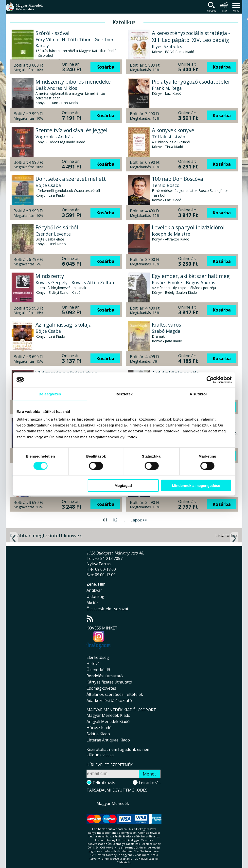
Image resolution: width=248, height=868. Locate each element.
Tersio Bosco (166, 185)
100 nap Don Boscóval (178, 179)
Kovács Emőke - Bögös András (184, 282)
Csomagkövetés (101, 688)
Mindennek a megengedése (196, 486)
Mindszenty (50, 276)
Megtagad (123, 486)
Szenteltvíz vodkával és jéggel (71, 130)
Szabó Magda (166, 331)
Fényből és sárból (57, 227)
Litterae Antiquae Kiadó (108, 740)
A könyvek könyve (173, 130)
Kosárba (105, 67)
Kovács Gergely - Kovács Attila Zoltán (75, 282)
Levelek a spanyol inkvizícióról (188, 227)
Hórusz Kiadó (99, 728)
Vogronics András (54, 137)
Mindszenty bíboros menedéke (73, 82)
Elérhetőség (98, 657)
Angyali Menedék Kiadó (108, 721)
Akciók (93, 603)
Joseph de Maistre (171, 234)
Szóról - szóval (53, 33)
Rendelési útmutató (105, 676)
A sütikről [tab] (198, 394)
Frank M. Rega (167, 88)
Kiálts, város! (167, 325)
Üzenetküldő (98, 670)
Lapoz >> (139, 520)
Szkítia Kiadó (98, 734)
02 (115, 520)
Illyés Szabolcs (167, 46)
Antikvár (94, 590)
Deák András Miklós (56, 88)
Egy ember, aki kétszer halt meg (191, 276)
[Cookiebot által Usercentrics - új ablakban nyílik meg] (210, 380)
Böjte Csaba (48, 185)
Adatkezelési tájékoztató (109, 701)
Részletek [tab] (124, 394)
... (125, 520)
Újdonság (95, 596)
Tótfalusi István (168, 137)
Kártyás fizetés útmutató (109, 682)
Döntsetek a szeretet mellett (71, 179)
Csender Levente (53, 234)
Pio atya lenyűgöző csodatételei (191, 82)
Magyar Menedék (113, 803)
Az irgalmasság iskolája (64, 325)
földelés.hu (124, 862)
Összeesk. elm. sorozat (107, 609)
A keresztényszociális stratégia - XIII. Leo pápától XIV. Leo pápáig (191, 37)
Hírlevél (94, 664)
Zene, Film (96, 584)
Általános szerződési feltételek (115, 694)
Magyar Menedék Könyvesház (24, 10)
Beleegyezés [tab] (50, 394)
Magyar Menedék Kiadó (108, 715)
